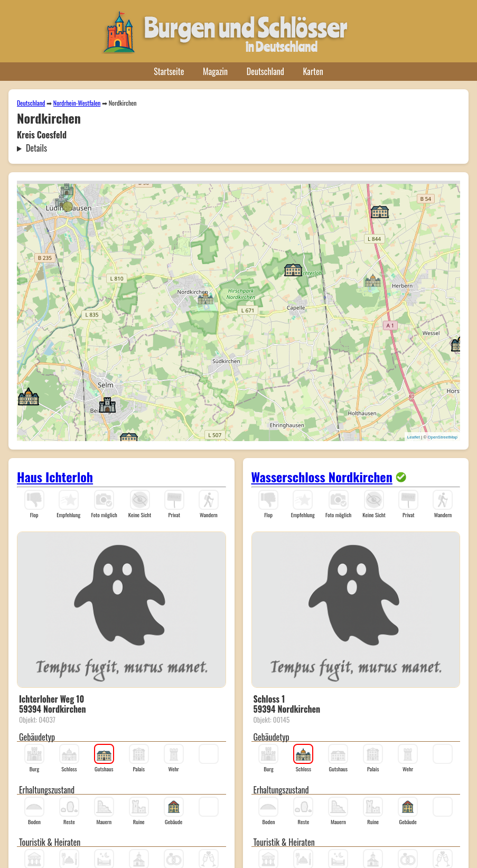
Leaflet (414, 437)
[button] (67, 189)
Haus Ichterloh (55, 477)
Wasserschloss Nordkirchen (322, 477)
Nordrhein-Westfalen (77, 103)
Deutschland (265, 71)
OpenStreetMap (443, 437)
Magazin (215, 71)
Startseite (169, 71)
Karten (313, 71)
